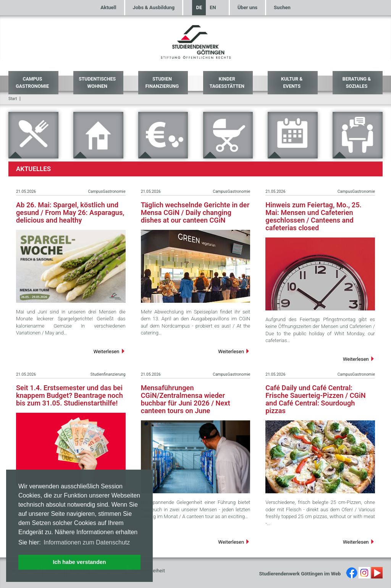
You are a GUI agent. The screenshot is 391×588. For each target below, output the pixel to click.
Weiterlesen (110, 351)
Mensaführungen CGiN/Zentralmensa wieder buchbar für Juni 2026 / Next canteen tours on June (186, 399)
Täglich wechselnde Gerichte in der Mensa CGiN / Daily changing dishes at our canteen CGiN (195, 212)
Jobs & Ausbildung (154, 7)
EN (213, 7)
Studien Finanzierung (162, 83)
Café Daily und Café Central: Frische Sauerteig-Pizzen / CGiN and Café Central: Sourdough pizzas (315, 399)
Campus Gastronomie (32, 83)
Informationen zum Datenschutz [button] (87, 542)
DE (199, 7)
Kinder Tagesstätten (227, 83)
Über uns (247, 7)
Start (13, 99)
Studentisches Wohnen (97, 83)
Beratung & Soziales (357, 83)
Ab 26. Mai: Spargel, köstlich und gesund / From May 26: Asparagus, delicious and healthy (70, 212)
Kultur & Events (292, 83)
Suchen (282, 7)
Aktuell (108, 7)
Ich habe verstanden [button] (79, 562)
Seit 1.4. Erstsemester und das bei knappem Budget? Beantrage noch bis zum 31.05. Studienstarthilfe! (69, 395)
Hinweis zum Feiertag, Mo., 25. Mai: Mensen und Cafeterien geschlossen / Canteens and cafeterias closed (313, 216)
